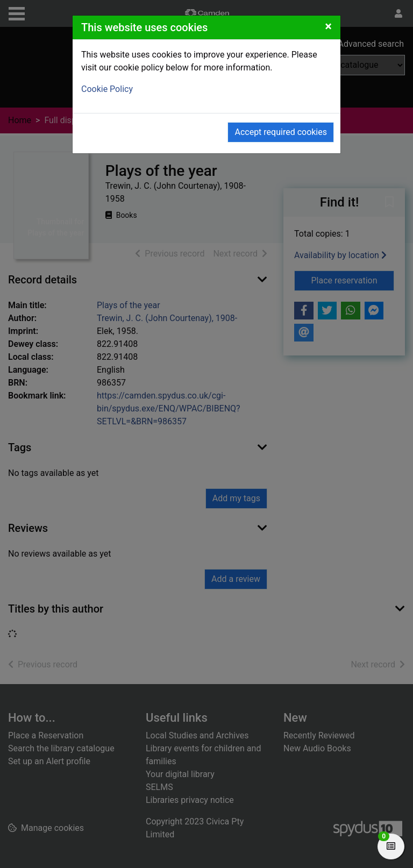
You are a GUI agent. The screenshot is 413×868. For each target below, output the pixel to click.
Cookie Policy (107, 89)
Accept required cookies (281, 132)
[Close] (328, 26)
